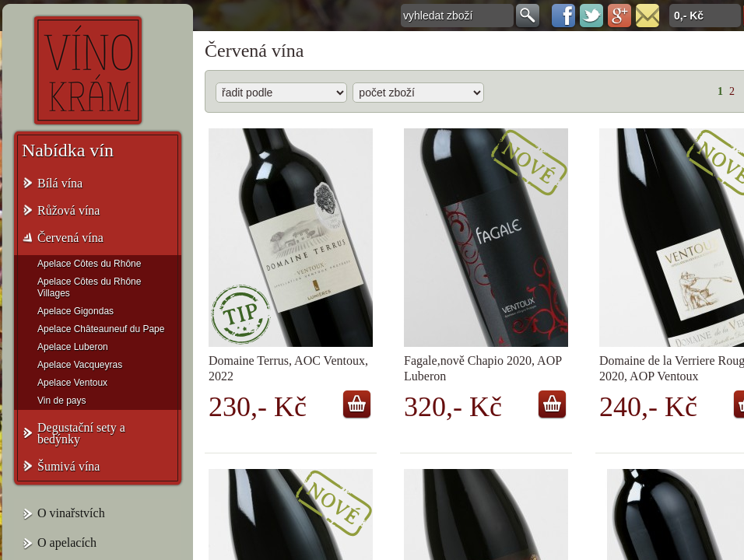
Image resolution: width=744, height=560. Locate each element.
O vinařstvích (71, 513)
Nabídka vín (68, 150)
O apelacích (67, 542)
